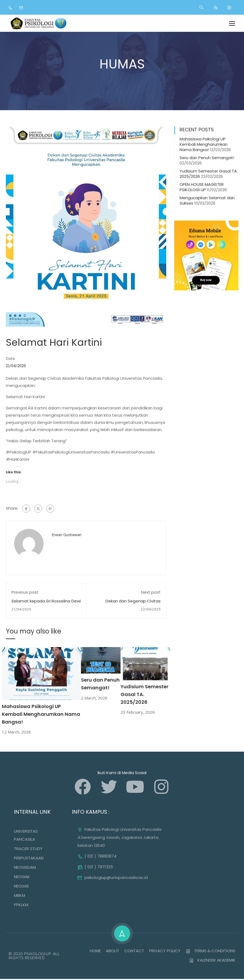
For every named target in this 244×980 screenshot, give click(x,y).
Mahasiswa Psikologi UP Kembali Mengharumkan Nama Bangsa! (41, 715)
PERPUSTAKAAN (29, 859)
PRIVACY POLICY (165, 952)
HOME (95, 952)
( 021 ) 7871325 (95, 868)
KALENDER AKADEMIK (212, 961)
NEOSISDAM (25, 868)
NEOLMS (21, 887)
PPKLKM (21, 906)
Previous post (25, 593)
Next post (151, 593)
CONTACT (134, 952)
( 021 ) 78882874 (97, 857)
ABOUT (113, 952)
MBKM (20, 896)
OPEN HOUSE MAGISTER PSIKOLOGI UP (202, 188)
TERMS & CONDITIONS (211, 952)
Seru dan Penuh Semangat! (207, 159)
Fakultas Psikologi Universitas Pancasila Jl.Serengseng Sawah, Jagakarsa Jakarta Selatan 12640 (119, 838)
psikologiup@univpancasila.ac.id (113, 879)
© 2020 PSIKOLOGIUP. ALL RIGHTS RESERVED (34, 957)
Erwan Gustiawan (67, 536)
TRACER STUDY (28, 850)
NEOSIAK (22, 878)
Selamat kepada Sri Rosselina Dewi (46, 602)
